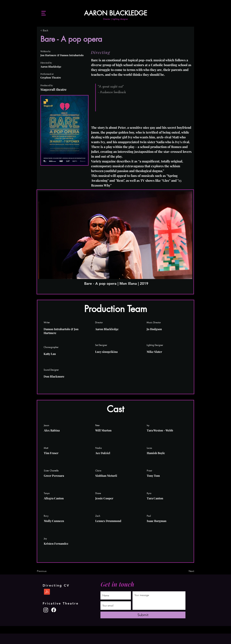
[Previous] (47, 571)
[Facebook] (54, 610)
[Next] (186, 571)
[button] (44, 13)
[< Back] (51, 31)
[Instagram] (46, 610)
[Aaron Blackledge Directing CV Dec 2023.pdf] (47, 592)
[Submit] (143, 615)
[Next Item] (187, 242)
